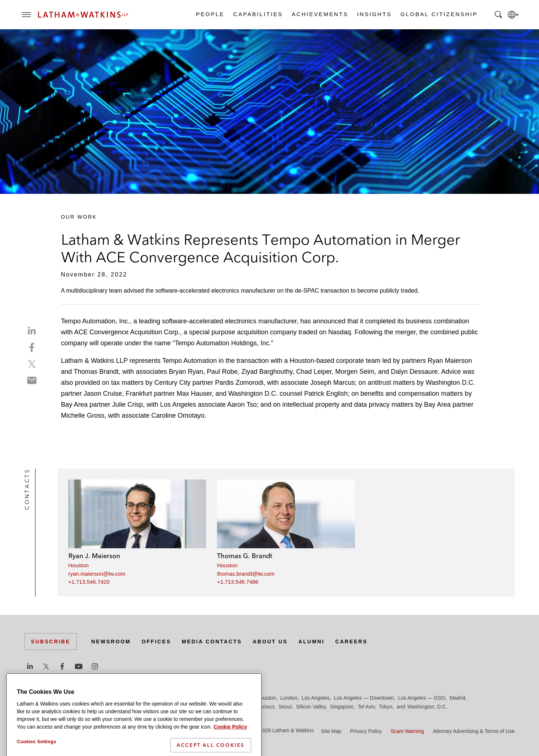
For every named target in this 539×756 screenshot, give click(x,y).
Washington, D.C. (427, 707)
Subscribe (51, 642)
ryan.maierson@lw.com (97, 574)
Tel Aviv (366, 707)
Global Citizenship (439, 14)
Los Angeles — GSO (422, 698)
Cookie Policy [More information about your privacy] (231, 740)
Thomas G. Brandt (245, 556)
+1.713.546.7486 (238, 582)
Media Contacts (212, 642)
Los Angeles (315, 698)
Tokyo (386, 707)
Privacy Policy (366, 731)
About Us (270, 642)
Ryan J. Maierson (94, 556)
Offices (156, 642)
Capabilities (258, 14)
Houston (79, 565)
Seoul (285, 707)
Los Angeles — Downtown (364, 698)
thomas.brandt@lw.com (246, 574)
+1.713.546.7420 (89, 582)
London (289, 698)
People (210, 14)
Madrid (458, 698)
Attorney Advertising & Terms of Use (474, 731)
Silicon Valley (311, 707)
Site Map (331, 731)
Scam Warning (407, 731)
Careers (351, 642)
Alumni (312, 642)
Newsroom (111, 642)
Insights (374, 14)
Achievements (319, 14)
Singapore (342, 707)
